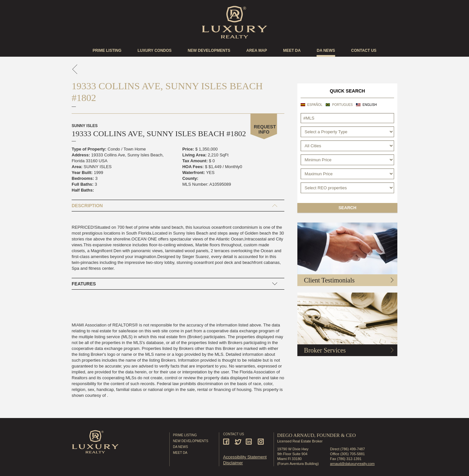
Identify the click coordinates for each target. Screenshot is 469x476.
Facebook (227, 442)
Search (347, 208)
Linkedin (250, 442)
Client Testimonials (329, 280)
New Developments (209, 50)
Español (315, 105)
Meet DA (292, 50)
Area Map (257, 50)
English (370, 105)
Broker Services (325, 350)
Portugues (342, 105)
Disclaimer (233, 463)
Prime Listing (107, 50)
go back (75, 69)
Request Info (265, 129)
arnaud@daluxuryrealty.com (352, 464)
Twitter (239, 442)
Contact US (364, 50)
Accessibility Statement (245, 457)
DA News (180, 447)
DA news (326, 50)
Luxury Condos (155, 50)
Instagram (261, 442)
